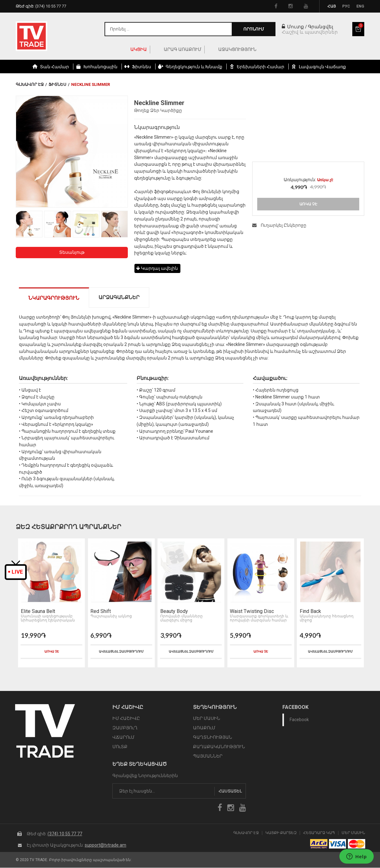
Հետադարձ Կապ (319, 833)
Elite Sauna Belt (38, 611)
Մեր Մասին (353, 833)
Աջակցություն (237, 49)
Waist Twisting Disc (252, 611)
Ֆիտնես (57, 84)
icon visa (338, 844)
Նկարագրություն (54, 298)
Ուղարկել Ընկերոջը (279, 225)
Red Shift (101, 611)
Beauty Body (174, 611)
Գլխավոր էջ (30, 84)
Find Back (310, 611)
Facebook (299, 720)
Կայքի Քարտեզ (281, 833)
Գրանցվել (320, 27)
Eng (360, 6)
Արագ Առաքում (182, 49)
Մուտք (293, 27)
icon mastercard (357, 844)
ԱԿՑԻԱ (139, 49)
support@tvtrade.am (105, 845)
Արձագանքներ (119, 297)
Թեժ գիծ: (41, 6)
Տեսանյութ (72, 252)
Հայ (332, 6)
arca (319, 844)
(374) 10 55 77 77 (65, 834)
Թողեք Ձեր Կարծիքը (158, 110)
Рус (346, 6)
